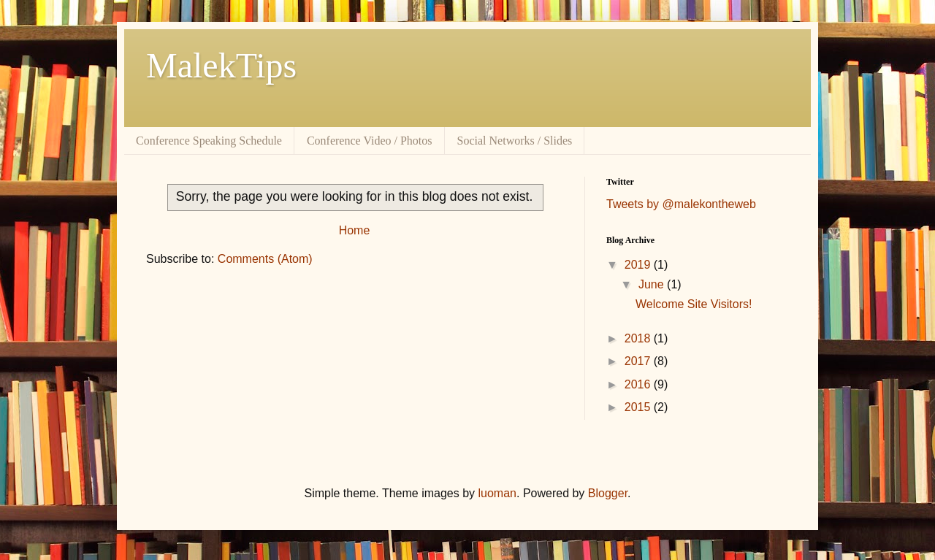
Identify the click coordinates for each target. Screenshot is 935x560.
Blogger (608, 493)
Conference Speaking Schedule (209, 141)
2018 (639, 338)
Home (355, 230)
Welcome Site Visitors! (694, 304)
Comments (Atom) (265, 259)
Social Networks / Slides (515, 141)
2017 (639, 361)
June (653, 284)
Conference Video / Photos (370, 141)
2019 (639, 265)
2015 (639, 407)
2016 (639, 384)
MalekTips (221, 65)
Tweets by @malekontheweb (681, 204)
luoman (497, 493)
